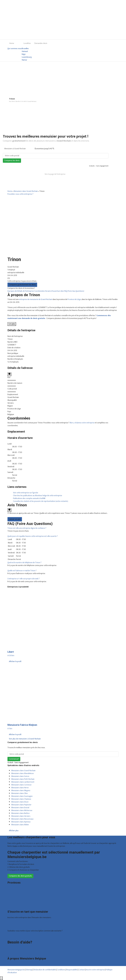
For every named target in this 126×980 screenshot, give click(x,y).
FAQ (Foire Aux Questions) (74, 291)
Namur (24, 60)
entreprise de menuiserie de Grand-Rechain (36, 299)
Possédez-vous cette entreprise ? (20, 194)
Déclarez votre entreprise (17, 936)
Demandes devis (41, 43)
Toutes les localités (15, 906)
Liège (10, 894)
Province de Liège (74, 299)
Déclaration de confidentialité (45, 970)
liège (24, 54)
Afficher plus (14, 831)
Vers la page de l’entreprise (55, 174)
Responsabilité (72, 970)
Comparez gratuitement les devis (22, 285)
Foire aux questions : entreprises (20, 950)
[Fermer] (1, 978)
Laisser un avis (15, 519)
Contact (11, 953)
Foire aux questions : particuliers (20, 947)
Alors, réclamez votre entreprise (82, 423)
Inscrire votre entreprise (95, 970)
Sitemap (29, 970)
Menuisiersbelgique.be (16, 970)
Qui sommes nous (15, 49)
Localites (27, 43)
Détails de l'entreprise (26, 291)
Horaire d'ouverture (53, 291)
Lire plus (12, 324)
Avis (62, 291)
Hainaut (25, 51)
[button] (27, 528)
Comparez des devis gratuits (20, 876)
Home (12, 43)
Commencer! (14, 759)
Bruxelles (25, 49)
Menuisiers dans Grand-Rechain (26, 191)
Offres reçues (13, 923)
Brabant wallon (13, 903)
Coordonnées (40, 291)
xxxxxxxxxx (12, 380)
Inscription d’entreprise (16, 926)
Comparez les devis (12, 161)
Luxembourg (27, 57)
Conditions (61, 970)
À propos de (12, 291)
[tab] (63, 528)
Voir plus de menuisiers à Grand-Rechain (25, 739)
